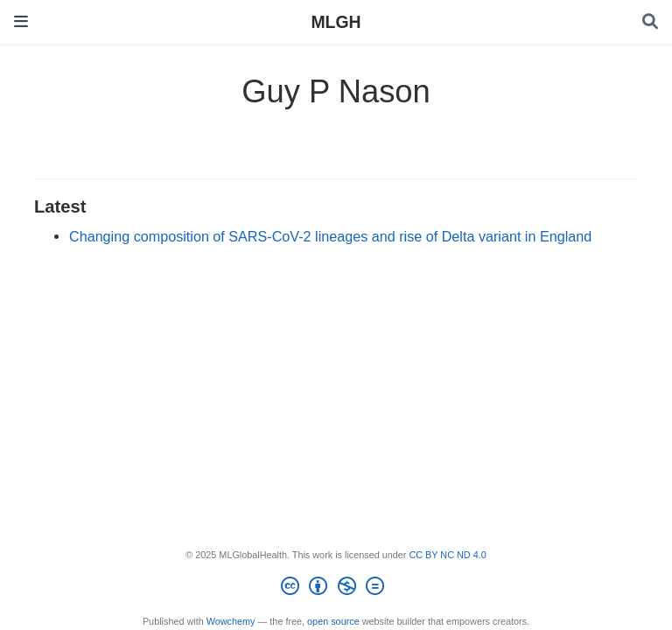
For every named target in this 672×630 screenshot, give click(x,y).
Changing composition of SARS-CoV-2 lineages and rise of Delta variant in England (330, 236)
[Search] (650, 22)
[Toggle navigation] (21, 21)
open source (333, 621)
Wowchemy (231, 621)
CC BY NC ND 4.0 (447, 555)
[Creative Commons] (336, 589)
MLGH (336, 22)
